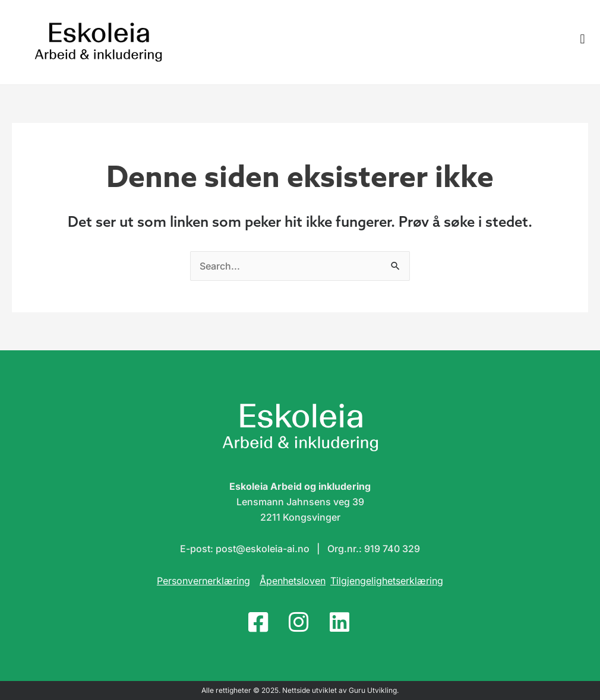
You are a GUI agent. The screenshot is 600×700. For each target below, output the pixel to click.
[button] (582, 39)
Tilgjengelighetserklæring (387, 581)
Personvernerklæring (203, 581)
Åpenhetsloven (293, 581)
